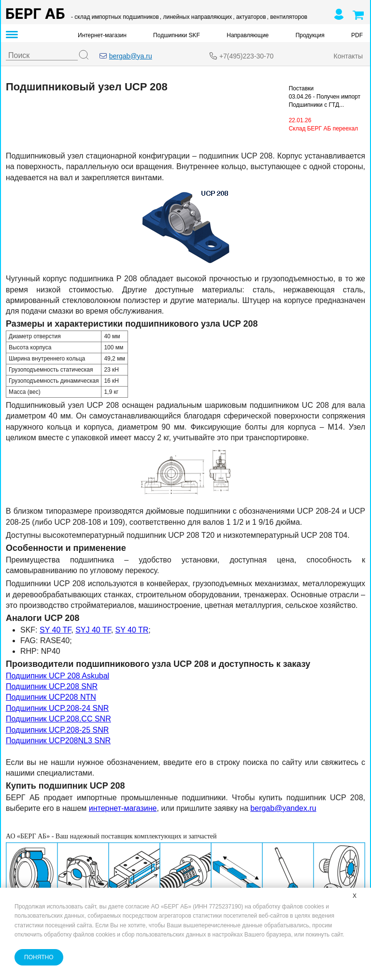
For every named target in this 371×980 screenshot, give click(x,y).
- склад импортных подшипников (115, 17)
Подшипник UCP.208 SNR (52, 686)
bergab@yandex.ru (283, 808)
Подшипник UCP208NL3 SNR (58, 741)
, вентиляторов (287, 17)
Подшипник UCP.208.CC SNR (58, 719)
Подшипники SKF (177, 35)
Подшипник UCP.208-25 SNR (57, 730)
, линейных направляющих (196, 17)
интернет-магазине (123, 808)
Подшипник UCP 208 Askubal (57, 676)
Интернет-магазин (102, 35)
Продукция (310, 35)
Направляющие (248, 35)
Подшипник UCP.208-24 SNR (57, 708)
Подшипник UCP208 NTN (51, 697)
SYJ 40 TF (93, 630)
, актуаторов (249, 17)
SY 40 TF (55, 630)
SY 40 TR (132, 630)
